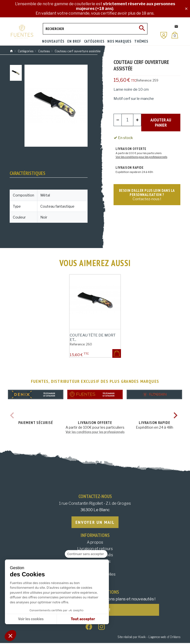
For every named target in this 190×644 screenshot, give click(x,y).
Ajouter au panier (161, 120)
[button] (10, 636)
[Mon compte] (164, 35)
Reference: (144, 80)
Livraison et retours (95, 549)
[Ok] (142, 29)
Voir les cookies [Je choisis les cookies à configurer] (31, 619)
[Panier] (175, 35)
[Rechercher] (95, 29)
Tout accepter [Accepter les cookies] (83, 619)
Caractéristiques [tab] (27, 173)
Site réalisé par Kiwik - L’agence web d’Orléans (149, 638)
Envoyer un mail (95, 522)
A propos (95, 543)
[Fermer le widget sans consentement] (86, 554)
